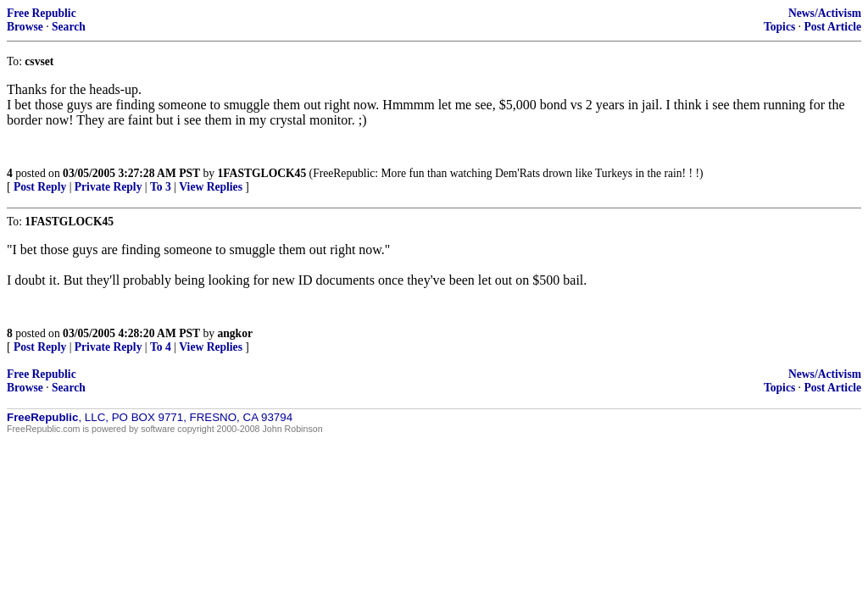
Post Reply (40, 187)
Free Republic (42, 13)
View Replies (211, 187)
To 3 (161, 187)
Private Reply (108, 187)
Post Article (832, 27)
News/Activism (825, 13)
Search (69, 27)
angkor (235, 333)
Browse (25, 27)
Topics (779, 27)
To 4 (161, 347)
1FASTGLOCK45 (262, 173)
